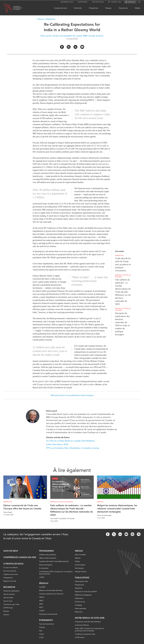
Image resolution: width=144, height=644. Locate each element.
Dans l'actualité (80, 555)
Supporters (82, 2)
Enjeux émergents (46, 565)
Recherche (78, 8)
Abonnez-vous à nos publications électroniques (72, 395)
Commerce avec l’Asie (11, 604)
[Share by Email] (82, 47)
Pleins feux (79, 612)
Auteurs (6, 615)
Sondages (78, 605)
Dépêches (79, 588)
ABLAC (42, 597)
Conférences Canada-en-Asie (20, 557)
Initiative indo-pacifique (48, 555)
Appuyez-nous (98, 2)
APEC (41, 604)
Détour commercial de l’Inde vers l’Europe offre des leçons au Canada (22, 507)
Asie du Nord (8, 598)
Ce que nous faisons (11, 568)
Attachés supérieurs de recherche (51, 594)
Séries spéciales (80, 608)
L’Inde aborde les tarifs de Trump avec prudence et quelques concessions (123, 264)
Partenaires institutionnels (48, 614)
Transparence (8, 578)
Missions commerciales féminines (51, 590)
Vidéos (77, 561)
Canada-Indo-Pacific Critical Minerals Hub (54, 561)
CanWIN (42, 587)
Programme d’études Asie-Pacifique (88, 622)
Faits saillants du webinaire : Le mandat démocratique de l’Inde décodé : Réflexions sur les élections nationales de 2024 (123, 292)
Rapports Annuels (10, 581)
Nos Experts (79, 568)
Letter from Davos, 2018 (57, 444)
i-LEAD (42, 577)
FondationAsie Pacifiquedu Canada (17, 8)
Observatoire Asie (81, 581)
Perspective (119, 256)
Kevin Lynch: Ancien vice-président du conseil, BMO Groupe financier (72, 36)
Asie (41, 631)
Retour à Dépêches (47, 19)
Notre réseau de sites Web (90, 618)
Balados (78, 558)
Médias (137, 8)
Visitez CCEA (115, 2)
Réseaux (109, 8)
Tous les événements (47, 624)
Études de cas (80, 602)
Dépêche (100, 502)
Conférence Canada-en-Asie (85, 634)
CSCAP (42, 611)
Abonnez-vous (67, 2)
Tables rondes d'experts (48, 558)
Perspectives (79, 585)
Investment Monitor (82, 625)
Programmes (94, 8)
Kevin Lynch (52, 411)
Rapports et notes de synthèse (123, 276)
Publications (82, 578)
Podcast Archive (81, 572)
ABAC (41, 601)
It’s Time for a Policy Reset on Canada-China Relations (71, 441)
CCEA (41, 638)
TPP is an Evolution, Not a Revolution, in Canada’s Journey (73, 448)
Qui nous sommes (10, 571)
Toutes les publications (11, 591)
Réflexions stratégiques (83, 595)
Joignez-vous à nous (11, 574)
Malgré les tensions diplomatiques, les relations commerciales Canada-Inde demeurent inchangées (117, 509)
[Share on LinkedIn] (75, 47)
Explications (79, 598)
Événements (123, 8)
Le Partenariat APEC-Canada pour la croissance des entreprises (56, 573)
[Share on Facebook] (62, 47)
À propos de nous (60, 8)
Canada (42, 627)
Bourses (6, 611)
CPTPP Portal (8, 608)
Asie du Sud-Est (9, 594)
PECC (41, 607)
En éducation (44, 568)
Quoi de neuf (11, 551)
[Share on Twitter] (69, 47)
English (132, 2)
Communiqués (80, 565)
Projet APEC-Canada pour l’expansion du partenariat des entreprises (90, 630)
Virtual (41, 634)
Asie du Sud (8, 601)
